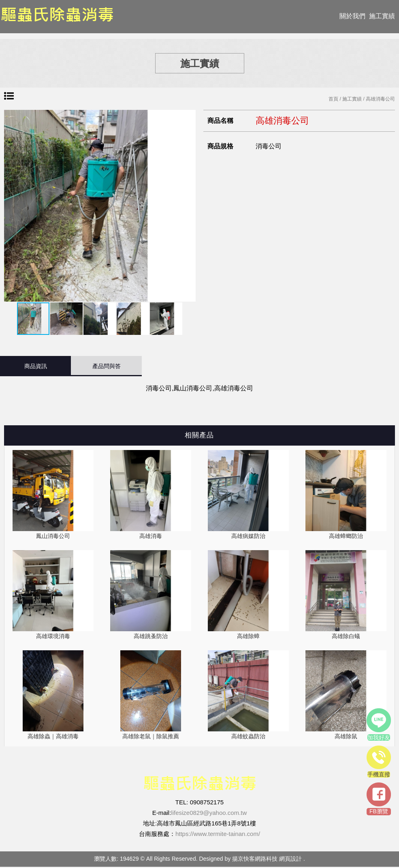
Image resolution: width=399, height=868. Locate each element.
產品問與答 (107, 366)
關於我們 (352, 16)
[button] (188, 206)
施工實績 (382, 16)
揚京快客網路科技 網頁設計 (267, 860)
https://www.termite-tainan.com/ (218, 835)
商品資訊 (36, 366)
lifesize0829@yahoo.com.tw (209, 814)
